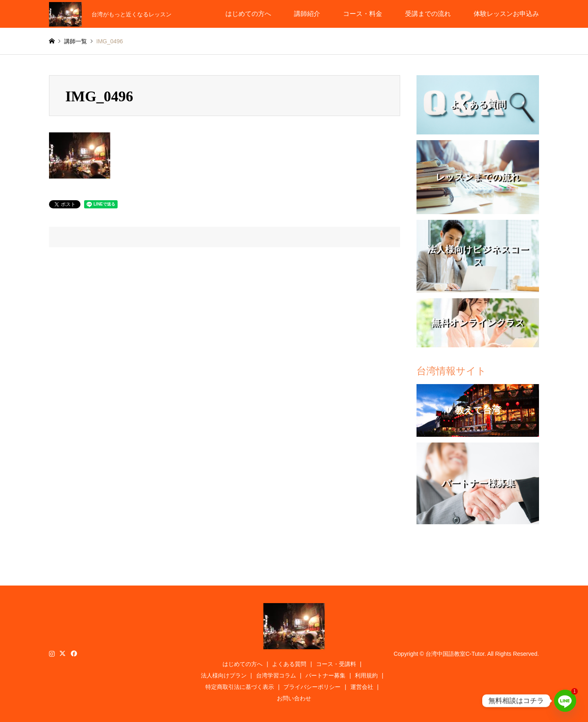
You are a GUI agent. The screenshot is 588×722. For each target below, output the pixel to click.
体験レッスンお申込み (506, 14)
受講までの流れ (428, 14)
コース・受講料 (336, 664)
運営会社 (362, 687)
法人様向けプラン (224, 675)
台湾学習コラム (276, 675)
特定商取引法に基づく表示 (240, 687)
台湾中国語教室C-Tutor (455, 654)
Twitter (62, 653)
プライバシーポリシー (312, 687)
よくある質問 (289, 664)
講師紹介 (307, 14)
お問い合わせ (294, 698)
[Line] (565, 701)
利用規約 (366, 675)
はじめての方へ (248, 14)
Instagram (52, 653)
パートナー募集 (325, 675)
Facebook (73, 653)
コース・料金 (363, 14)
